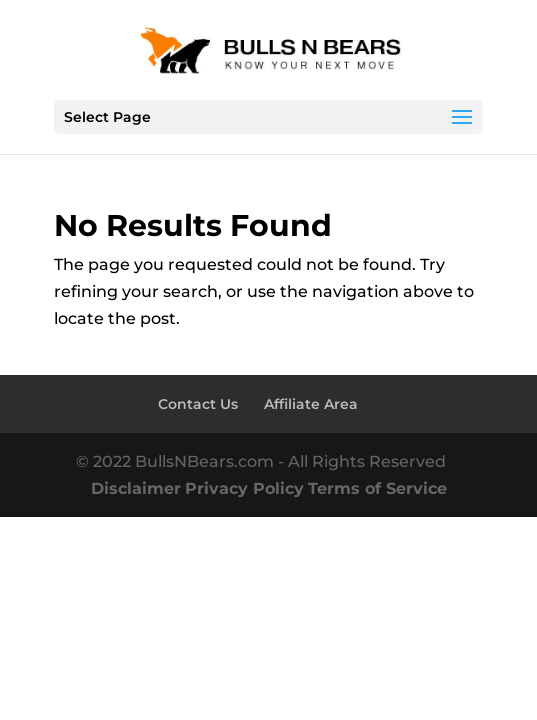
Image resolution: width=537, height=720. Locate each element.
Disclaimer (136, 488)
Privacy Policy (244, 488)
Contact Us (198, 404)
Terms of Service (377, 488)
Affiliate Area (311, 404)
